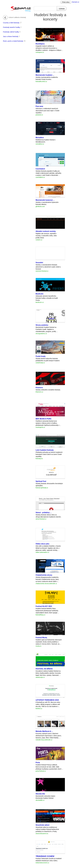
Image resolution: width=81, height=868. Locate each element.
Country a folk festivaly (11, 23)
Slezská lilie (40, 794)
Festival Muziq (41, 638)
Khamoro (39, 388)
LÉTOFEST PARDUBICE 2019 (47, 700)
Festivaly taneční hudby (12, 27)
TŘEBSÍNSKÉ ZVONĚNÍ (45, 856)
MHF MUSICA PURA (43, 419)
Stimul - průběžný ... (44, 513)
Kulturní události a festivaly (17, 17)
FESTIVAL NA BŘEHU (44, 669)
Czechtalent (40, 169)
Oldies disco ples (42, 544)
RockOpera (40, 44)
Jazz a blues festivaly (11, 36)
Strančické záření (42, 825)
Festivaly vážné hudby (11, 32)
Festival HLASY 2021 (44, 606)
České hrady (41, 356)
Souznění (39, 263)
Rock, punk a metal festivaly (13, 41)
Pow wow (39, 106)
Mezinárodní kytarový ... (45, 200)
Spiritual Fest (41, 481)
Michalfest (40, 138)
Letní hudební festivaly (45, 450)
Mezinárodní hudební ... (45, 75)
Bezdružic (40, 294)
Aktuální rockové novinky (46, 231)
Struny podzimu (42, 325)
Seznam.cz (76, 2)
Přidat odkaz (66, 2)
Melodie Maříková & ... (44, 731)
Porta (38, 763)
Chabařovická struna (44, 575)
